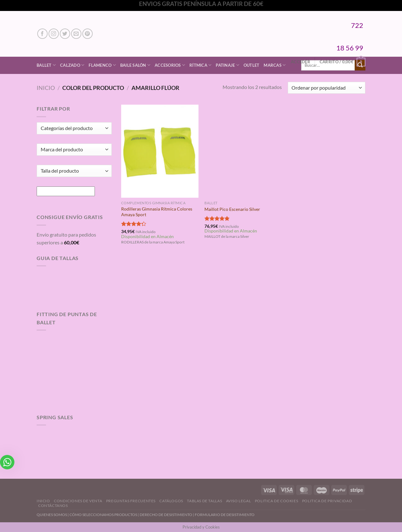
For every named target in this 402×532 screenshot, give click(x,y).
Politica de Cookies (277, 501)
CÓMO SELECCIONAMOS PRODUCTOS (103, 515)
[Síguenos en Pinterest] (88, 34)
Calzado (72, 65)
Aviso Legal (239, 501)
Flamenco (102, 65)
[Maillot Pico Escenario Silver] (243, 151)
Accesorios (170, 65)
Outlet (252, 65)
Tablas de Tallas (204, 501)
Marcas (275, 65)
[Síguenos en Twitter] (65, 34)
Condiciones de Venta (78, 501)
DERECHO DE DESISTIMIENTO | (167, 515)
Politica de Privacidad (327, 501)
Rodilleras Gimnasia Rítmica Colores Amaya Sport (157, 212)
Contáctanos (53, 506)
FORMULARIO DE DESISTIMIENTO (225, 515)
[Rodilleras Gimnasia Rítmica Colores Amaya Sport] (160, 151)
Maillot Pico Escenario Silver (232, 209)
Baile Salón (135, 65)
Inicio (46, 88)
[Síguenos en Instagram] (54, 34)
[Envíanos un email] (76, 34)
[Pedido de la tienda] (327, 88)
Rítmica (200, 65)
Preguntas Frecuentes (131, 501)
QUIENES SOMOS (52, 515)
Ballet (46, 65)
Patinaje (227, 65)
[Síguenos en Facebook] (42, 34)
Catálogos (171, 501)
